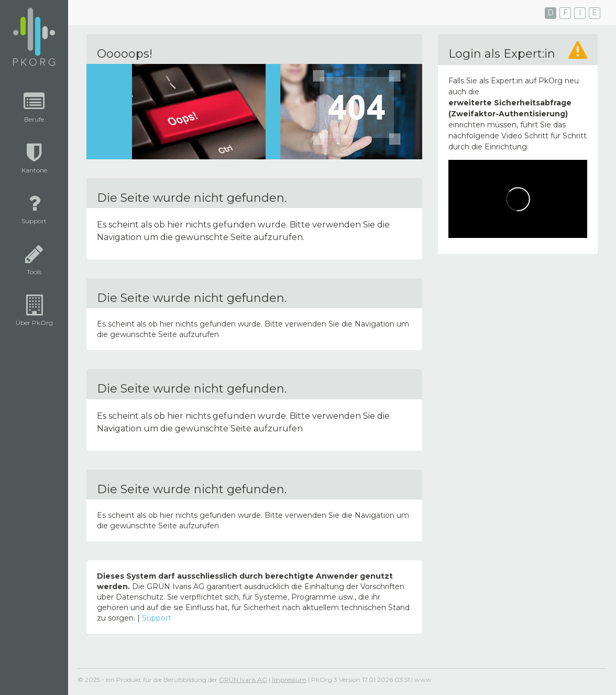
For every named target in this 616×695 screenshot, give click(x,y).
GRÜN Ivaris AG (243, 680)
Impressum (289, 680)
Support (157, 618)
